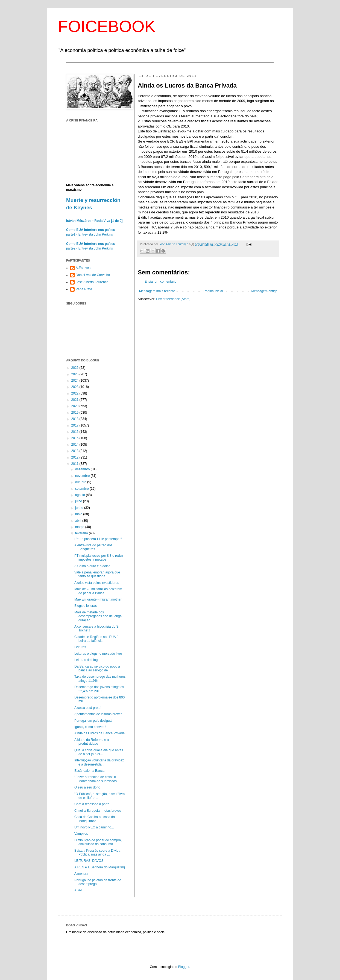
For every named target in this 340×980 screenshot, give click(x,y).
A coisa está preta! (88, 708)
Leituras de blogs (87, 660)
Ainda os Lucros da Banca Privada (99, 733)
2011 (75, 464)
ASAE (79, 890)
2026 (75, 368)
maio (79, 514)
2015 (75, 438)
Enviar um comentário (161, 282)
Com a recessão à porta (92, 804)
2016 (75, 432)
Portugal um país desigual (93, 721)
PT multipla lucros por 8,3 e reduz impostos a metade (99, 558)
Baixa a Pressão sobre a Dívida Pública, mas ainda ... (97, 853)
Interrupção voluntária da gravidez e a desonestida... (99, 762)
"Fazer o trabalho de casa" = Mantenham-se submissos (96, 779)
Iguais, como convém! (90, 727)
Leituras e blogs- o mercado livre (98, 654)
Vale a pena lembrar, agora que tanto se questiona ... (97, 574)
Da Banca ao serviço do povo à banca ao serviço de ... (97, 668)
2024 (75, 381)
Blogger (184, 967)
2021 (75, 400)
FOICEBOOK (107, 26)
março (80, 527)
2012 (75, 457)
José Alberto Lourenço (92, 282)
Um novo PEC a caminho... (94, 827)
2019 (75, 413)
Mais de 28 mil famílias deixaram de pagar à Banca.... (98, 591)
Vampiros (81, 834)
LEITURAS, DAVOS (89, 861)
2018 (75, 419)
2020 (75, 406)
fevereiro (82, 533)
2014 (75, 445)
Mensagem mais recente (157, 291)
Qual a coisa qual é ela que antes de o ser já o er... (99, 752)
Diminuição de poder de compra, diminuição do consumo (98, 842)
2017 (75, 425)
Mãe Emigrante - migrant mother (98, 599)
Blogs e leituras (86, 606)
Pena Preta (84, 289)
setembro (82, 489)
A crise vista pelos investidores (97, 583)
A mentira (81, 874)
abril (79, 521)
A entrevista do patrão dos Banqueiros (93, 547)
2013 (75, 451)
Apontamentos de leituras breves (98, 714)
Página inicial (213, 291)
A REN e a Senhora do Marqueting (100, 867)
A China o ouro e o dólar (92, 566)
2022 (75, 393)
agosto (80, 495)
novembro (83, 476)
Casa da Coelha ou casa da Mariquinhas (95, 819)
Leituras (80, 647)
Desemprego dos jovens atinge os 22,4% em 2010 (99, 689)
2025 (75, 374)
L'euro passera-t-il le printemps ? (98, 539)
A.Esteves (83, 268)
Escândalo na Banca (89, 771)
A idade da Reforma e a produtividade (92, 742)
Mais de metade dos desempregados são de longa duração (98, 616)
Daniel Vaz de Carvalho (93, 275)
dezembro (83, 469)
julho (79, 501)
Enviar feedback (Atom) (173, 299)
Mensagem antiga (264, 291)
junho (80, 508)
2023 (75, 387)
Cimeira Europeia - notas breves (98, 811)
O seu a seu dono (87, 787)
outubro (81, 482)
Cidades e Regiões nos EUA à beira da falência (96, 639)
